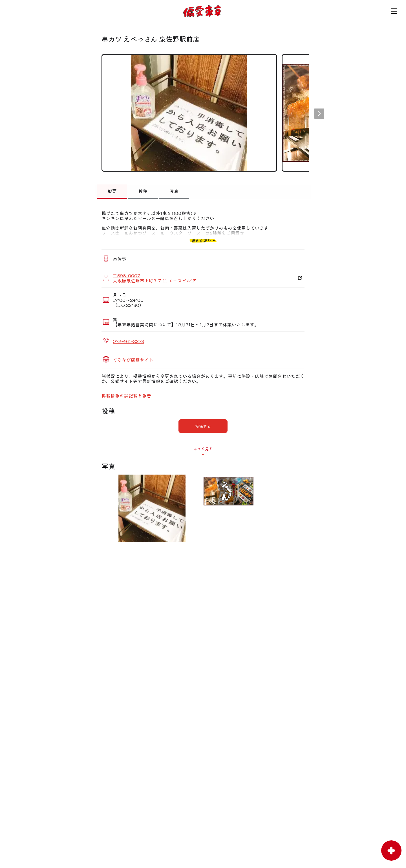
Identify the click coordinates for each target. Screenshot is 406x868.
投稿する (203, 426)
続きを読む (201, 240)
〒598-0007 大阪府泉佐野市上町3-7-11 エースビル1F (154, 278)
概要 (112, 191)
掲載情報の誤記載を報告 (126, 395)
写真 (174, 191)
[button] (319, 114)
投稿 (143, 191)
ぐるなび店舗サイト (133, 360)
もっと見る (203, 449)
